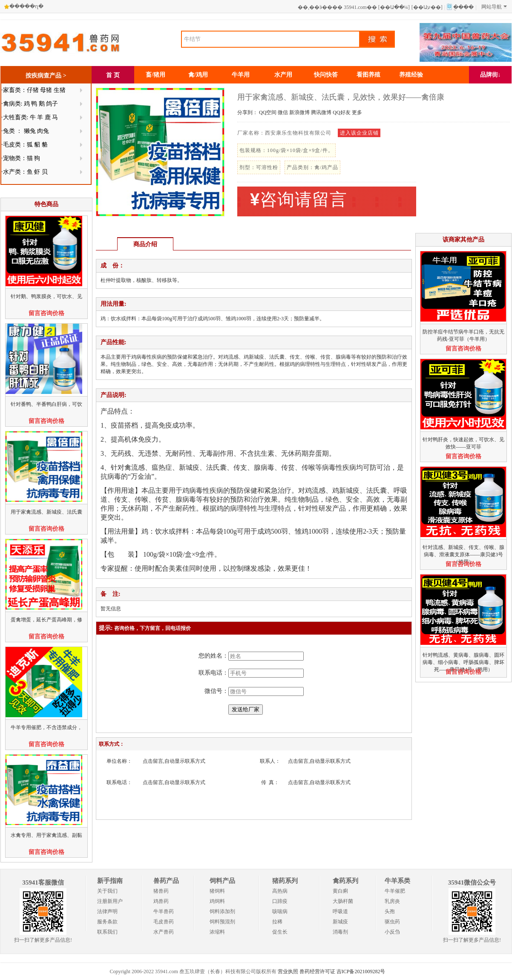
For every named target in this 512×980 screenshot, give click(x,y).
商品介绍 (145, 244)
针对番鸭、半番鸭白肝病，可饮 (46, 404)
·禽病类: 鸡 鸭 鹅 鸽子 (30, 104)
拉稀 (277, 922)
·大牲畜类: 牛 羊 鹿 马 (30, 117)
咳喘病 (280, 911)
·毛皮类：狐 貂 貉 (24, 145)
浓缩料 (217, 932)
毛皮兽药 (164, 922)
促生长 (280, 932)
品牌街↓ (490, 75)
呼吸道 (340, 911)
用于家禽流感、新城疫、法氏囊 (46, 512)
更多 (357, 112)
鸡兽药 (161, 901)
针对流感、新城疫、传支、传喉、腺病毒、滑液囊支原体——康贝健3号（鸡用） (463, 555)
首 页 (113, 75)
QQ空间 (268, 112)
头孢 (390, 911)
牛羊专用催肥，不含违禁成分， (46, 727)
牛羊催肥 (395, 891)
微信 (283, 112)
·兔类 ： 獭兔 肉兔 (25, 131)
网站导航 (494, 7)
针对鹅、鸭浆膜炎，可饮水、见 (46, 296)
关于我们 (107, 891)
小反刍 (392, 932)
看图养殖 (368, 75)
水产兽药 (164, 932)
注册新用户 (110, 901)
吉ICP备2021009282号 (361, 971)
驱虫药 (392, 922)
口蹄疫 (280, 901)
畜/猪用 (155, 75)
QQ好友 (341, 112)
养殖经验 (411, 75)
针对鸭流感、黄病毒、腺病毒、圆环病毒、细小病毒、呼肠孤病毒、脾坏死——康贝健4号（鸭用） (463, 662)
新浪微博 (299, 112)
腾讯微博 (321, 112)
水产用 (283, 75)
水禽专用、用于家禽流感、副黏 (46, 835)
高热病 (280, 891)
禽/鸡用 (198, 75)
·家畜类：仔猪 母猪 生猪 (33, 90)
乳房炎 (392, 901)
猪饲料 (217, 891)
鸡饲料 (217, 901)
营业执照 (288, 971)
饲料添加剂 (222, 911)
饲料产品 (222, 881)
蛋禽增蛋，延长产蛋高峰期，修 (46, 620)
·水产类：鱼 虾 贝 (24, 172)
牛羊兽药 (164, 911)
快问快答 (326, 75)
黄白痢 (340, 891)
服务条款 (107, 922)
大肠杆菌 (343, 901)
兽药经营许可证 (317, 971)
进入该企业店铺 (359, 133)
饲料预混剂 (222, 922)
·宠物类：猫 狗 (21, 158)
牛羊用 (241, 75)
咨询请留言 (299, 200)
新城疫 (340, 922)
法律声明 (107, 911)
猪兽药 (161, 891)
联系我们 (107, 932)
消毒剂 (340, 932)
